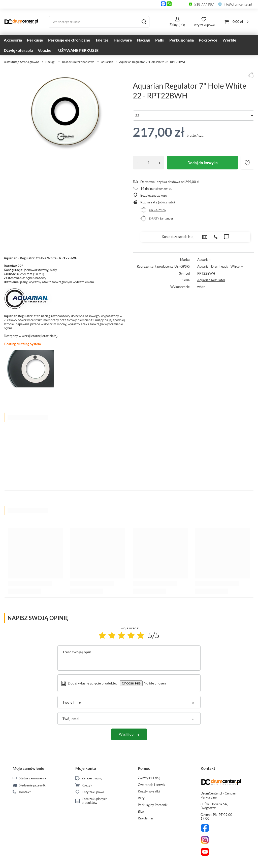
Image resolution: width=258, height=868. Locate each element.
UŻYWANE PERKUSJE (78, 50)
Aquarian (204, 260)
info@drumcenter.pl (238, 4)
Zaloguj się (177, 25)
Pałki (160, 40)
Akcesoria (13, 40)
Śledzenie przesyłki (33, 785)
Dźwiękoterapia (18, 50)
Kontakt (25, 792)
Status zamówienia (33, 778)
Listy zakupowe (204, 25)
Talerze (102, 40)
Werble (229, 40)
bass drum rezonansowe (78, 62)
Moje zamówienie (28, 768)
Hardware (123, 40)
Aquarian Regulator (211, 280)
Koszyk (87, 785)
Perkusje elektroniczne (69, 40)
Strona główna (30, 62)
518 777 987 (204, 4)
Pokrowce (208, 40)
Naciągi (144, 40)
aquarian (107, 62)
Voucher (45, 50)
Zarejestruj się (92, 778)
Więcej (235, 266)
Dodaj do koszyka (203, 163)
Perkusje (35, 40)
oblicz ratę (166, 202)
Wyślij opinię (129, 734)
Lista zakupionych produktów (94, 801)
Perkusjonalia (182, 40)
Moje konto (86, 768)
